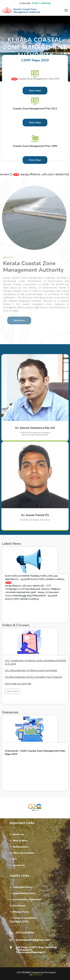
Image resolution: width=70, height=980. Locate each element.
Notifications (20, 847)
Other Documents (24, 853)
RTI (15, 859)
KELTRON (37, 975)
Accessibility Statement (27, 900)
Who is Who (20, 841)
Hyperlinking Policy (24, 893)
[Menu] (66, 10)
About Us (18, 834)
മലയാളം (46, 3)
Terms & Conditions (25, 918)
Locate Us (19, 865)
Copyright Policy (23, 887)
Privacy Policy (21, 912)
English (36, 3)
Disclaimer (19, 906)
